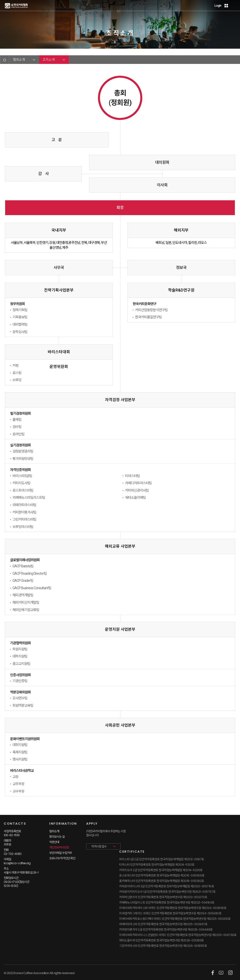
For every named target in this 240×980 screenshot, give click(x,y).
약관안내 (54, 842)
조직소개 (49, 60)
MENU (233, 6)
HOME (5, 60)
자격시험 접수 (99, 847)
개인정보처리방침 (59, 847)
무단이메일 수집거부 (61, 853)
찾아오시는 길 (57, 837)
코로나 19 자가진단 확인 (62, 858)
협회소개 (19, 60)
